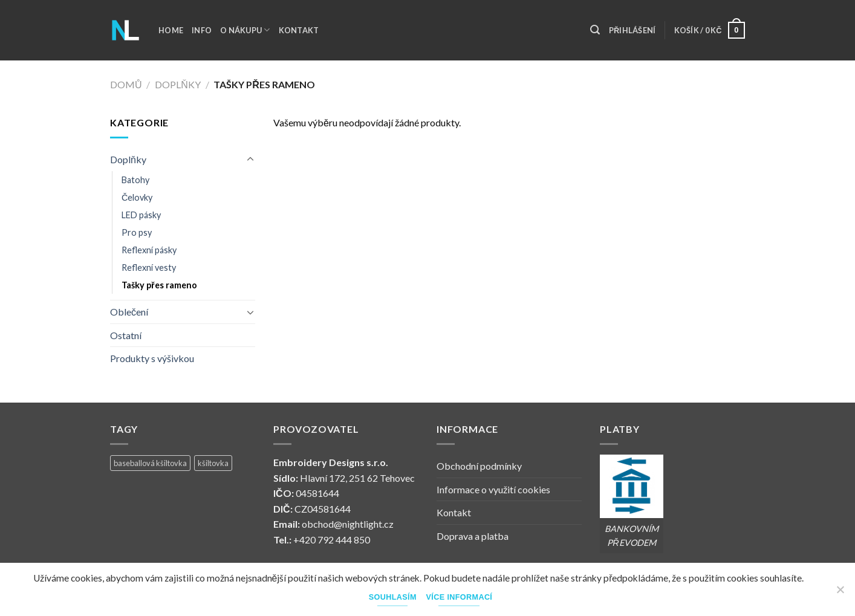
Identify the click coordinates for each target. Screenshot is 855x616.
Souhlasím (393, 597)
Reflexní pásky (149, 250)
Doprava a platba (473, 536)
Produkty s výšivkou (152, 358)
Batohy (135, 180)
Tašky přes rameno (159, 285)
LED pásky (141, 215)
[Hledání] (595, 30)
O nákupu (245, 30)
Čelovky (137, 197)
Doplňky (178, 84)
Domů (126, 84)
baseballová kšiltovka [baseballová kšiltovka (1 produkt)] (150, 463)
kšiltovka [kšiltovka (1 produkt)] (213, 463)
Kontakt (299, 30)
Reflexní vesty (149, 267)
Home (171, 30)
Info (202, 30)
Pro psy (137, 232)
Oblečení (129, 312)
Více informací (460, 597)
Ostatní (126, 335)
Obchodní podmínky (479, 466)
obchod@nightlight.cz (348, 524)
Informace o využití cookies (493, 489)
